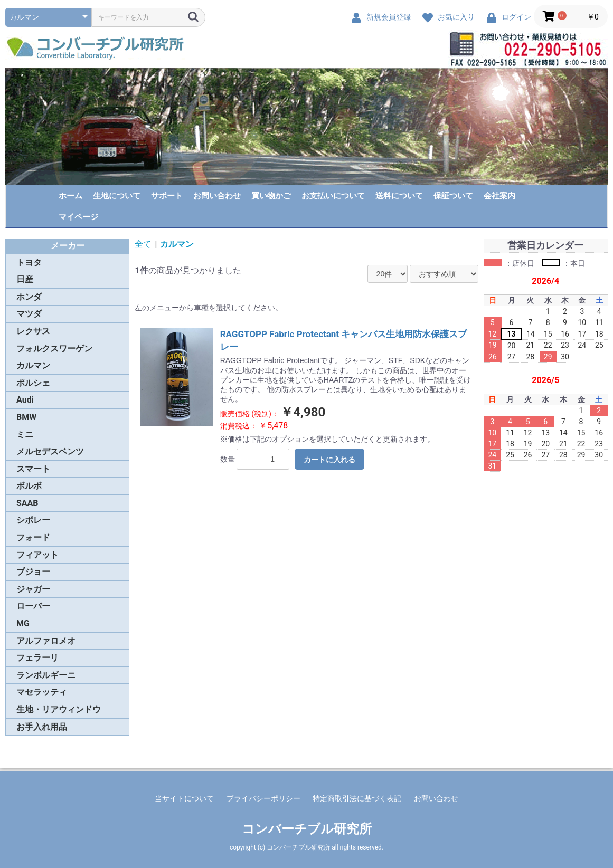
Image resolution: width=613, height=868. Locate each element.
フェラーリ (37, 658)
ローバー (33, 606)
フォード (33, 537)
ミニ (25, 435)
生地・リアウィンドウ (59, 709)
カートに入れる (329, 460)
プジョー (33, 572)
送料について (399, 196)
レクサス (33, 331)
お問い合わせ (217, 196)
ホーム (70, 196)
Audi (25, 400)
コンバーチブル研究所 (307, 829)
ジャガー (33, 589)
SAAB (27, 503)
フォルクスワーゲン (54, 349)
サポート (167, 196)
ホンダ (29, 297)
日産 (25, 279)
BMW (26, 417)
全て (143, 244)
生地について (117, 196)
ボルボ (29, 486)
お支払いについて (333, 196)
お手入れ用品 (42, 727)
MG (23, 623)
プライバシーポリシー (263, 798)
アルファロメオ (46, 641)
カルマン (33, 365)
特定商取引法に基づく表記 (357, 798)
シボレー (33, 520)
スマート (33, 469)
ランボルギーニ (46, 675)
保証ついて (453, 196)
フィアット (37, 555)
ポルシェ (33, 383)
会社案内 (499, 196)
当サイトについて (184, 798)
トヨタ (29, 263)
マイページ (78, 217)
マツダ (29, 314)
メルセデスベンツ (50, 451)
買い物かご (271, 196)
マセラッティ (42, 692)
